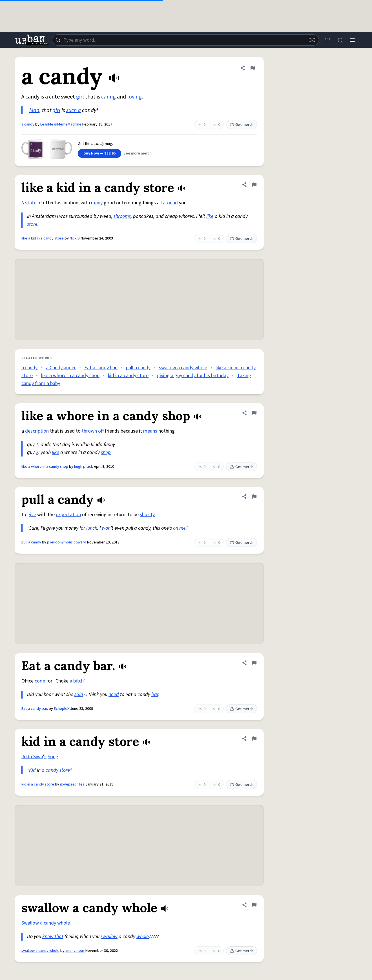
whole (64, 923)
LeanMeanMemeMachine (61, 124)
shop (106, 452)
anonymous (75, 951)
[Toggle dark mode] (340, 40)
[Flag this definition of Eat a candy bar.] (254, 663)
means (150, 431)
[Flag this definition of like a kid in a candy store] (254, 185)
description (37, 431)
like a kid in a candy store (43, 238)
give (32, 515)
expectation (68, 515)
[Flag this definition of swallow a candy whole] (254, 905)
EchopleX (62, 709)
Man (34, 110)
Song (53, 757)
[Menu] (352, 40)
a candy (28, 124)
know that (53, 937)
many (97, 203)
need (114, 694)
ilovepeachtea (72, 784)
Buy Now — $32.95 (99, 153)
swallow (109, 937)
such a (74, 110)
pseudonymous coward (67, 542)
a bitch (77, 681)
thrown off (93, 431)
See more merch (138, 153)
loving (134, 97)
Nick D (75, 238)
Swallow (30, 923)
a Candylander (61, 368)
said (79, 694)
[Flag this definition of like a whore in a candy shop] (254, 413)
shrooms (122, 216)
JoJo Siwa (32, 757)
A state (29, 203)
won (106, 528)
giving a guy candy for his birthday (193, 376)
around (170, 203)
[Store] (327, 40)
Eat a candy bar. (101, 368)
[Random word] (312, 40)
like (210, 216)
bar (155, 694)
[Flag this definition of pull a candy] (254, 496)
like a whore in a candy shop (70, 376)
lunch (92, 528)
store (32, 224)
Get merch (242, 125)
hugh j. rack (84, 467)
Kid (32, 770)
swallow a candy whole (183, 368)
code (40, 681)
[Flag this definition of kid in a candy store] (254, 739)
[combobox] (185, 40)
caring (108, 97)
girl (80, 97)
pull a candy (138, 368)
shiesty (147, 515)
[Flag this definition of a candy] (253, 68)
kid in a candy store (128, 376)
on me (179, 528)
